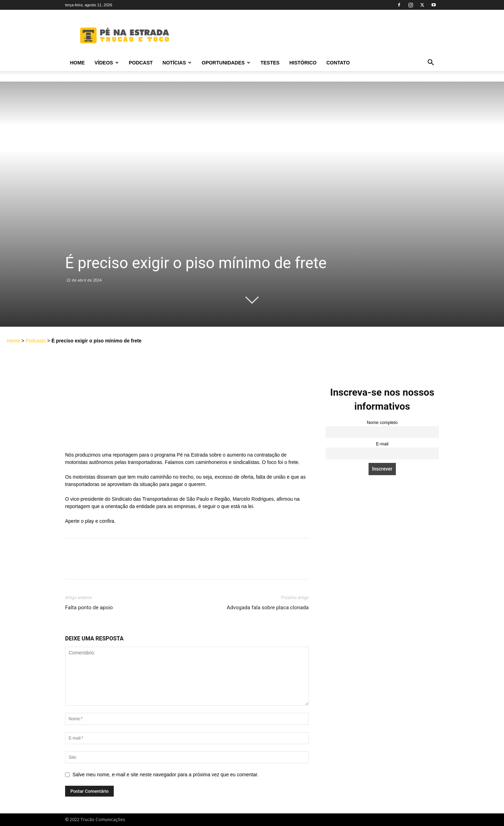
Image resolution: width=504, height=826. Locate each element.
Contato (338, 63)
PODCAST (141, 63)
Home (77, 63)
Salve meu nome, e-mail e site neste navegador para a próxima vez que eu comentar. (166, 775)
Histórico (303, 63)
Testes (270, 63)
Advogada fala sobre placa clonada (268, 608)
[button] (430, 63)
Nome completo (382, 423)
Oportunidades (226, 63)
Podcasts (36, 341)
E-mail (382, 444)
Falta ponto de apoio (89, 608)
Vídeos (107, 63)
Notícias (177, 63)
